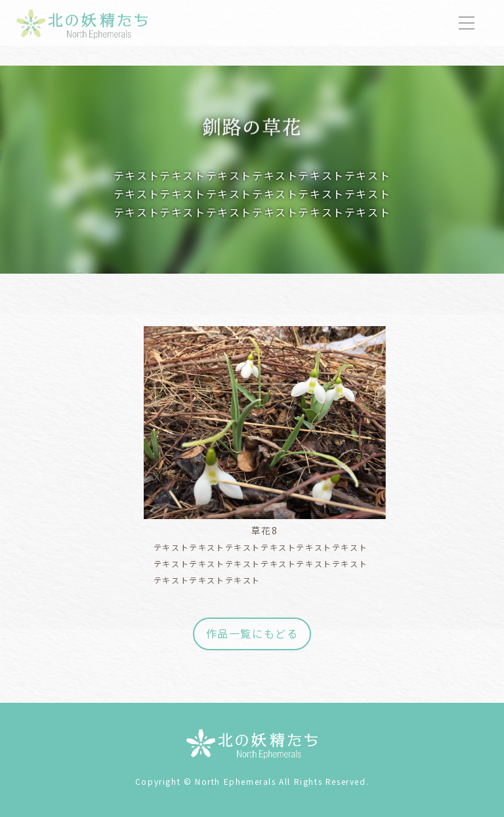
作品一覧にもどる (252, 633)
